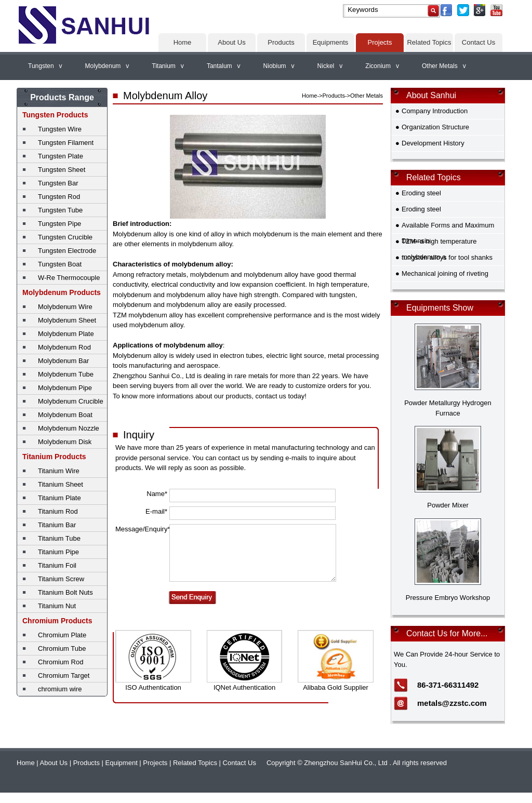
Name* (157, 494)
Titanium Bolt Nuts (65, 592)
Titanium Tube (59, 538)
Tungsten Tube (60, 210)
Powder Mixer (448, 505)
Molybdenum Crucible (71, 401)
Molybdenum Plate (66, 334)
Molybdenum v (107, 66)
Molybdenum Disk (65, 442)
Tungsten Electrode (67, 251)
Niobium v (279, 66)
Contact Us (478, 42)
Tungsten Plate (61, 156)
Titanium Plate (59, 498)
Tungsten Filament (66, 143)
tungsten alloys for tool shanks (447, 257)
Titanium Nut (57, 606)
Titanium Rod (58, 511)
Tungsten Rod (59, 197)
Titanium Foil (57, 565)
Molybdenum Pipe (65, 388)
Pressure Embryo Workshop (448, 598)
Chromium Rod (61, 662)
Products (281, 42)
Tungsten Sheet (62, 170)
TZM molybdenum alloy (148, 315)
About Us (231, 42)
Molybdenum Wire (65, 307)
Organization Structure (435, 127)
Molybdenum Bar (63, 361)
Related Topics (429, 42)
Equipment (122, 763)
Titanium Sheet (61, 484)
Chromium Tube (62, 648)
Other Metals (367, 96)
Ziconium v (382, 66)
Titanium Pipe (58, 552)
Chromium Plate (62, 635)
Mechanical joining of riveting (445, 273)
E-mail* (156, 511)
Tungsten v (45, 66)
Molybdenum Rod (64, 347)
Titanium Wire (59, 471)
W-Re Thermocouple (69, 278)
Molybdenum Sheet (67, 320)
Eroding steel (421, 193)
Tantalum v (224, 66)
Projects (380, 42)
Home (183, 42)
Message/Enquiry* (141, 529)
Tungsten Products (55, 115)
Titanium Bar (57, 525)
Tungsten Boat (60, 264)
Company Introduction (435, 111)
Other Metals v (444, 66)
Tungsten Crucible (65, 237)
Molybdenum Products (62, 292)
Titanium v (168, 66)
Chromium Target (64, 675)
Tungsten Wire (60, 129)
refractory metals (161, 275)
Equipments (331, 42)
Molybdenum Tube (66, 374)
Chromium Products (57, 621)
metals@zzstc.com (452, 703)
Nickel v (330, 66)
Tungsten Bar (58, 183)
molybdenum (272, 234)
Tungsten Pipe (59, 224)
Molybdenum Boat (65, 415)
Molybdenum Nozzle (69, 428)
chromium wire (60, 689)
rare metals (251, 376)
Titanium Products (54, 457)
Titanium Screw (61, 579)
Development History (433, 143)
